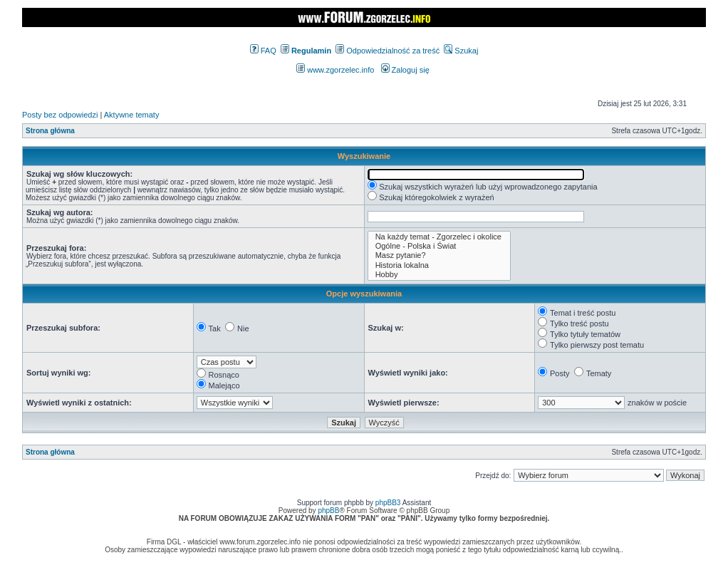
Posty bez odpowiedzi (60, 115)
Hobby (439, 275)
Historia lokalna (439, 265)
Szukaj (461, 51)
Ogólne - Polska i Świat (439, 246)
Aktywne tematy (132, 115)
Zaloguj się (405, 70)
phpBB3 (388, 503)
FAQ (263, 51)
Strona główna (50, 131)
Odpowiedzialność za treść (388, 51)
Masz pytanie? (439, 255)
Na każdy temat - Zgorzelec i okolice (439, 237)
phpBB (328, 511)
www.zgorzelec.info (335, 70)
